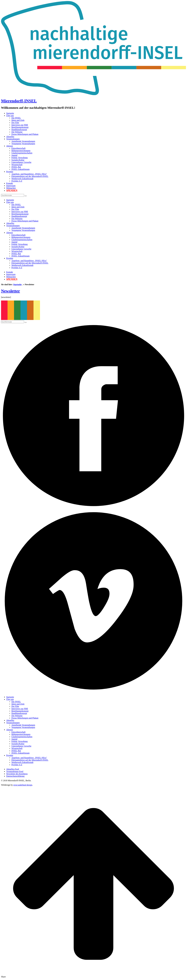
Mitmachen (11, 188)
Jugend (14, 155)
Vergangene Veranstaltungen (23, 144)
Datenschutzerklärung (15, 776)
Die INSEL (16, 118)
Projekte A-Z (17, 181)
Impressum (11, 186)
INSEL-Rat (16, 167)
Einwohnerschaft (18, 148)
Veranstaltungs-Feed (15, 771)
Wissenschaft (17, 165)
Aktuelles (10, 137)
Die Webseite (17, 132)
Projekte (10, 172)
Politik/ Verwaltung (20, 158)
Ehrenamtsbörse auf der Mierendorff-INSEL (30, 176)
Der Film (15, 123)
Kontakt (10, 183)
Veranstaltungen (13, 139)
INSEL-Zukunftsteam (21, 169)
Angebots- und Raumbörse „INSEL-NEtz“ (29, 174)
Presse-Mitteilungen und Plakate (25, 134)
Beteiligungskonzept (20, 127)
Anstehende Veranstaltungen (23, 141)
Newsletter (11, 291)
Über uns (10, 116)
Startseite (10, 113)
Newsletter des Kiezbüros (17, 774)
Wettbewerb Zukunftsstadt (22, 179)
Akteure (10, 146)
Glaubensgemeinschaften (22, 153)
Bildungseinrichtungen (21, 151)
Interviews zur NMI (20, 125)
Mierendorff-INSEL (19, 101)
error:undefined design (23, 785)
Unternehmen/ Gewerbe (21, 162)
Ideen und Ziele (18, 120)
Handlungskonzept (19, 130)
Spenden (12, 190)
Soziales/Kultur (18, 160)
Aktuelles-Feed (13, 769)
